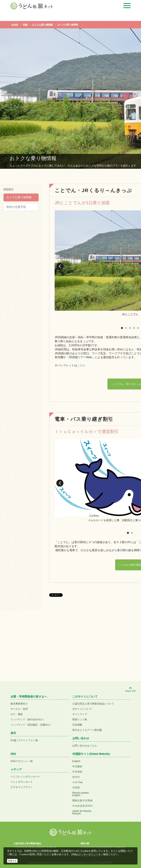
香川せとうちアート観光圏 (87, 730)
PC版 (13, 740)
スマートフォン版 (28, 740)
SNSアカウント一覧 (22, 761)
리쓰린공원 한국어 (83, 806)
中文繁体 (77, 766)
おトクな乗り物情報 (19, 197)
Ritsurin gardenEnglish (81, 794)
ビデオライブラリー (22, 787)
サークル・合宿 (19, 709)
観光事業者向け (19, 704)
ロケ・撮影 (17, 714)
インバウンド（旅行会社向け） (28, 719)
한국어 (76, 777)
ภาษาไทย (77, 782)
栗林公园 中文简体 (83, 800)
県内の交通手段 (16, 207)
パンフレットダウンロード (25, 777)
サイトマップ (80, 714)
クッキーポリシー (88, 854)
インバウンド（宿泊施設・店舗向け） (31, 725)
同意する (12, 861)
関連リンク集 (80, 719)
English (76, 761)
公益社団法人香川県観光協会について (93, 704)
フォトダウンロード (22, 782)
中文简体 (77, 772)
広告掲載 (77, 725)
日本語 (76, 787)
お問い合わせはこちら (85, 746)
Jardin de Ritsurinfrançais (82, 812)
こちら (81, 365)
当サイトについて (82, 709)
